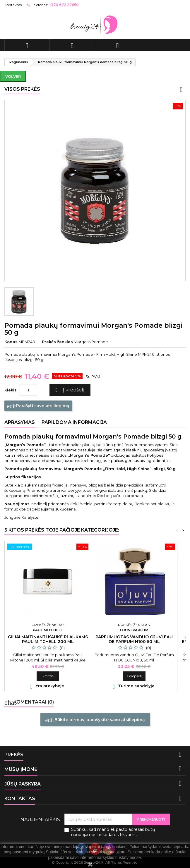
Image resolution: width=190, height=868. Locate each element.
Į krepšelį (69, 390)
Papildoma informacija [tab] (74, 422)
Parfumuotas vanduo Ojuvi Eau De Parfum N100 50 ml (134, 639)
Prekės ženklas (57, 342)
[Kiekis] (28, 390)
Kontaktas (13, 5)
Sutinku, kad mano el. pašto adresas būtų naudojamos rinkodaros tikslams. (113, 832)
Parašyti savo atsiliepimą (38, 406)
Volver (13, 76)
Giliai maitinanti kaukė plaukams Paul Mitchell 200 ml (48, 639)
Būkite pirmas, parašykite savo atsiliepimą (95, 720)
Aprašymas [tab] (20, 422)
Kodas (11, 342)
